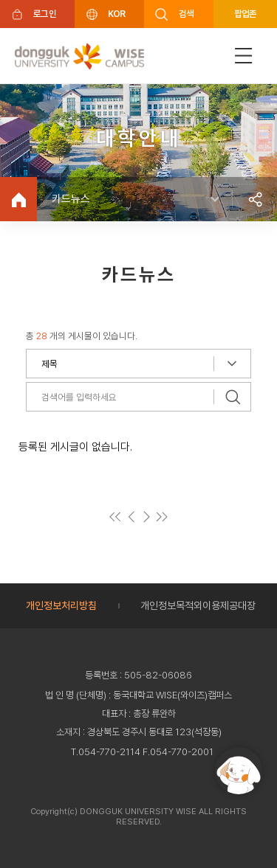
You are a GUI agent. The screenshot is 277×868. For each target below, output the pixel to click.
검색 (187, 14)
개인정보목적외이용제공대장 (198, 605)
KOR (117, 14)
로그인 (45, 14)
